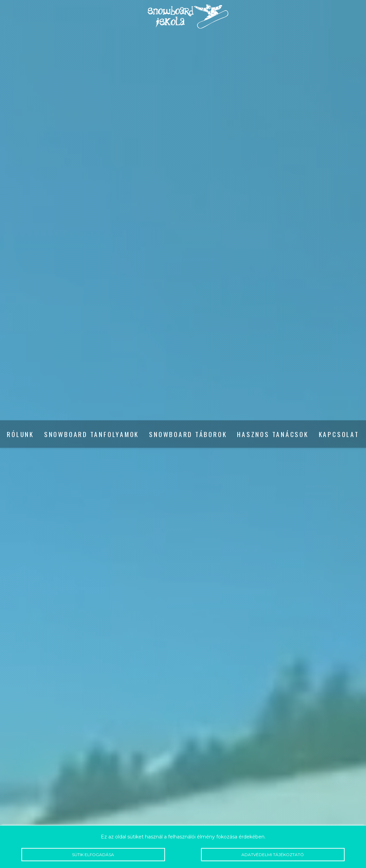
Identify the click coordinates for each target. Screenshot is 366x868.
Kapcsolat (339, 434)
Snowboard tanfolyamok (91, 434)
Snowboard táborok (188, 434)
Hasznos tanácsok (273, 434)
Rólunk (20, 434)
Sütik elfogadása (93, 855)
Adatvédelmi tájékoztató (273, 855)
